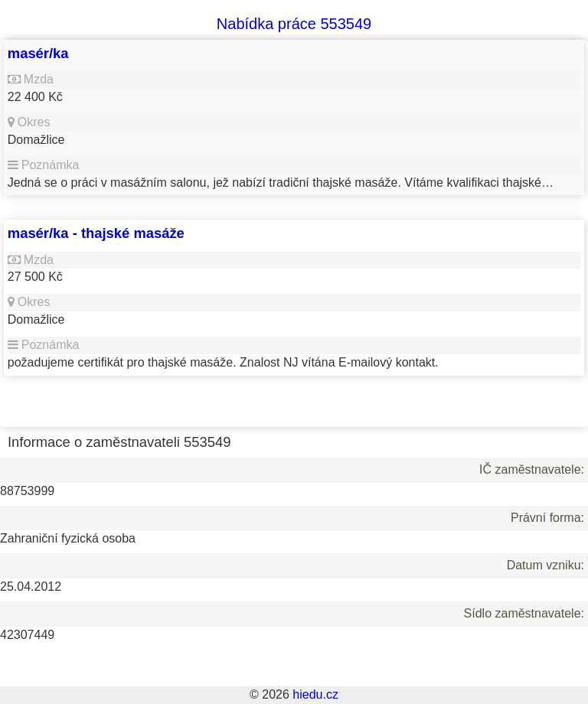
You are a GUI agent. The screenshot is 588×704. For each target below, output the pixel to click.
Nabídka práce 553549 (294, 24)
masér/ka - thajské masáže (96, 233)
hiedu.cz (315, 694)
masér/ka (38, 53)
